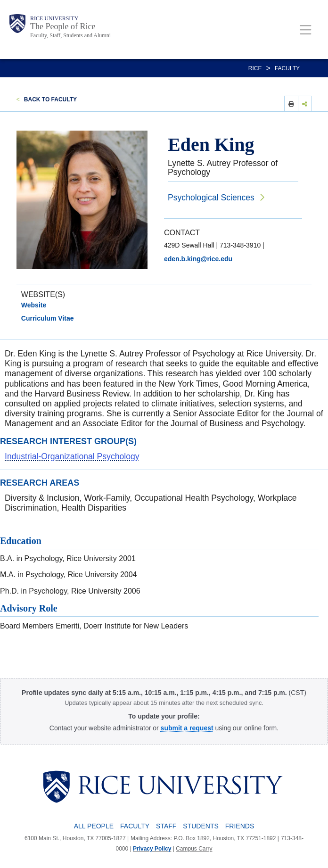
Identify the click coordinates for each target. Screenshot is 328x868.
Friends (240, 826)
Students (201, 826)
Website (34, 305)
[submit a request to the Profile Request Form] (187, 728)
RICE (255, 68)
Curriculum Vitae (48, 318)
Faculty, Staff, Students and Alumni (70, 35)
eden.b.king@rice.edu (198, 259)
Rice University (54, 18)
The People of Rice (63, 26)
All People (94, 826)
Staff (166, 826)
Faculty (287, 68)
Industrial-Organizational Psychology (72, 456)
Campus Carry (194, 849)
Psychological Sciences (211, 198)
